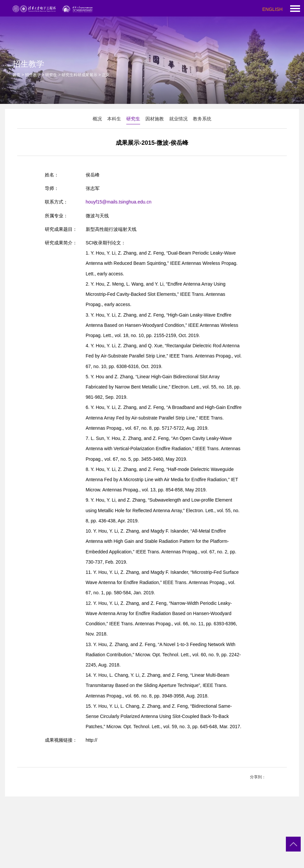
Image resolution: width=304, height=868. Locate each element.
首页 (16, 75)
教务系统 (202, 119)
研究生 (51, 75)
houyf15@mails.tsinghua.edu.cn (119, 202)
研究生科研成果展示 (79, 75)
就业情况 (178, 119)
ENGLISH (273, 9)
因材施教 (155, 119)
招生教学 (33, 75)
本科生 (114, 119)
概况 (97, 119)
